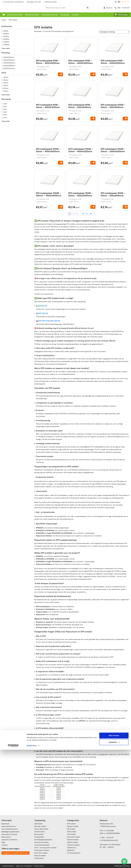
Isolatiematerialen (15, 15)
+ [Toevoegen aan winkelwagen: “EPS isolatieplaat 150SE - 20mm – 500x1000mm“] (125, 207)
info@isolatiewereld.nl (110, 840)
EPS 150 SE (43, 321)
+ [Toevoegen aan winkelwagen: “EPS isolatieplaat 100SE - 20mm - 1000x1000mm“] (61, 163)
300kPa (6, 45)
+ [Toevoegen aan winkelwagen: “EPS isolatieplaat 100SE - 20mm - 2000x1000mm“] (125, 163)
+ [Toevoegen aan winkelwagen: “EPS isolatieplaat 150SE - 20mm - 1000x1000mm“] (93, 207)
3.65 (5, 106)
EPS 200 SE (55, 321)
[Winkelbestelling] (114, 32)
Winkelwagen (122, 15)
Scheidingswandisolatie (43, 840)
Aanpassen (114, 860)
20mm (6, 77)
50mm (6, 86)
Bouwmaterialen (32, 15)
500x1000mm (9, 57)
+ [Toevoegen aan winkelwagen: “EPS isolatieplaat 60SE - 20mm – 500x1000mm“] (93, 118)
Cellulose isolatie (73, 845)
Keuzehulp (65, 15)
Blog (3, 842)
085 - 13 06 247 (122, 8)
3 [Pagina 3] (75, 214)
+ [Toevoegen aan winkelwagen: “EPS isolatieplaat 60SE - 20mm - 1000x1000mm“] (61, 74)
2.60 (5, 104)
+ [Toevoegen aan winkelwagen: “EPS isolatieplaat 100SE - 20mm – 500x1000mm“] (125, 118)
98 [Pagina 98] (91, 214)
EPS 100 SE (43, 313)
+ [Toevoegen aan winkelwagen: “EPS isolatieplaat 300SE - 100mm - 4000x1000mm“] (61, 207)
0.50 (5, 115)
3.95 (5, 109)
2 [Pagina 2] (72, 214)
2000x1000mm (9, 63)
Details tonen (32, 864)
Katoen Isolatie (73, 842)
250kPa (6, 42)
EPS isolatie (71, 824)
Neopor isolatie (73, 826)
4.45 (5, 112)
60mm (6, 88)
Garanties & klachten (9, 840)
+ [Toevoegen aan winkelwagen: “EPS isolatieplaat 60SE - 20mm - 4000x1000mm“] (93, 74)
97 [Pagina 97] (87, 214)
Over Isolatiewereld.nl (10, 829)
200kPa (6, 39)
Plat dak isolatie (40, 826)
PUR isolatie (71, 832)
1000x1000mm (9, 60)
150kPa (6, 36)
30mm (6, 80)
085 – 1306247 (107, 847)
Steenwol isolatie (73, 837)
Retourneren (6, 837)
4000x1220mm (9, 68)
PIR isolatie (71, 829)
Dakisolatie (38, 824)
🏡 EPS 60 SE (42, 306)
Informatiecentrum (50, 15)
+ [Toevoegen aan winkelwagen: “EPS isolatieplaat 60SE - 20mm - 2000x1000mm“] (125, 74)
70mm (6, 91)
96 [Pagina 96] (83, 214)
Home (4, 20)
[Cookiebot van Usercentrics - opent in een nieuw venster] (13, 864)
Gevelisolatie (39, 837)
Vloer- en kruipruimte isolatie (45, 848)
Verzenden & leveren (9, 834)
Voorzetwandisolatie (42, 845)
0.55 (5, 118)
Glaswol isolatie (73, 840)
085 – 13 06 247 (108, 838)
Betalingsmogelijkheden (10, 832)
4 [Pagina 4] (77, 214)
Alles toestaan (114, 854)
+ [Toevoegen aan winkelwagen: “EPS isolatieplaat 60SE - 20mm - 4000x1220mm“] (61, 118)
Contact (75, 15)
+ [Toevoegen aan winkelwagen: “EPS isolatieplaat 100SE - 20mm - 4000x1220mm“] (93, 163)
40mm (6, 83)
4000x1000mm (9, 66)
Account (108, 8)
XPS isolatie (71, 834)
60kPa (6, 31)
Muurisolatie (39, 834)
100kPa (6, 34)
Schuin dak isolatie (41, 829)
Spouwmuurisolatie (42, 842)
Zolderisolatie (39, 832)
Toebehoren (72, 848)
